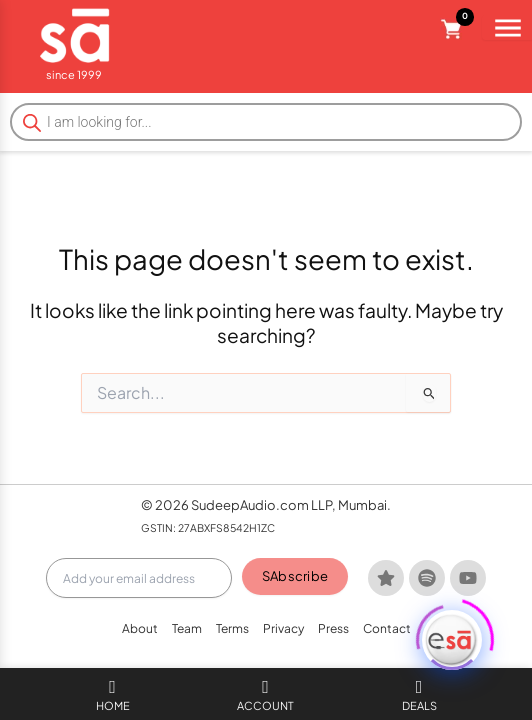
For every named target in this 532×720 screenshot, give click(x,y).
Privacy (283, 628)
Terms (232, 628)
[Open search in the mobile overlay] (266, 122)
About (140, 628)
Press (333, 628)
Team (187, 628)
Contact (387, 628)
